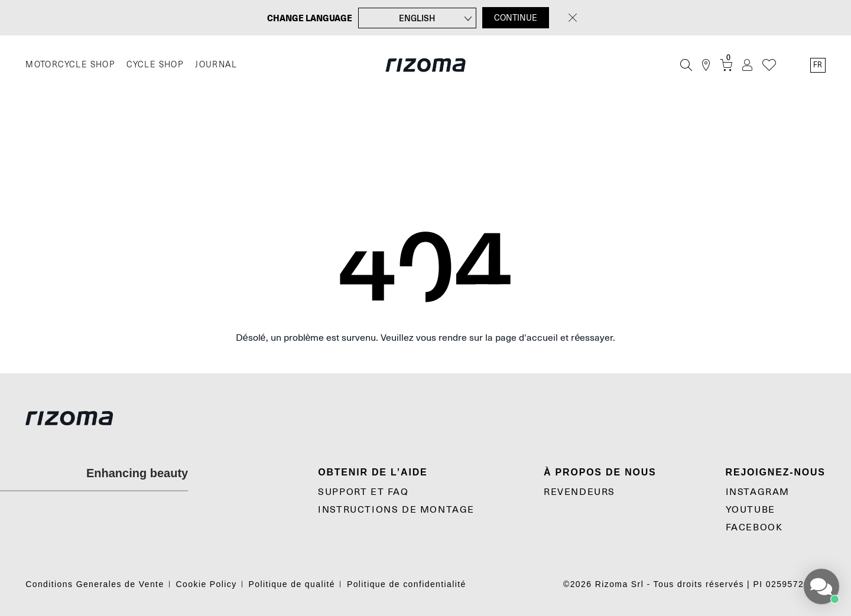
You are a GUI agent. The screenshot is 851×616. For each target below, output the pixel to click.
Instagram (758, 492)
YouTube (751, 510)
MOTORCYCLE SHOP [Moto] (70, 65)
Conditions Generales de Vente (95, 584)
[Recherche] (686, 65)
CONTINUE (516, 18)
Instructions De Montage (396, 510)
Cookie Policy (207, 584)
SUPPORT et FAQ (363, 492)
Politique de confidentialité (407, 584)
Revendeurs (579, 492)
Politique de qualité (292, 584)
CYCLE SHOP (155, 65)
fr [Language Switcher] (818, 65)
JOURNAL (216, 65)
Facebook (754, 527)
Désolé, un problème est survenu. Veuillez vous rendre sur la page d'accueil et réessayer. (426, 338)
